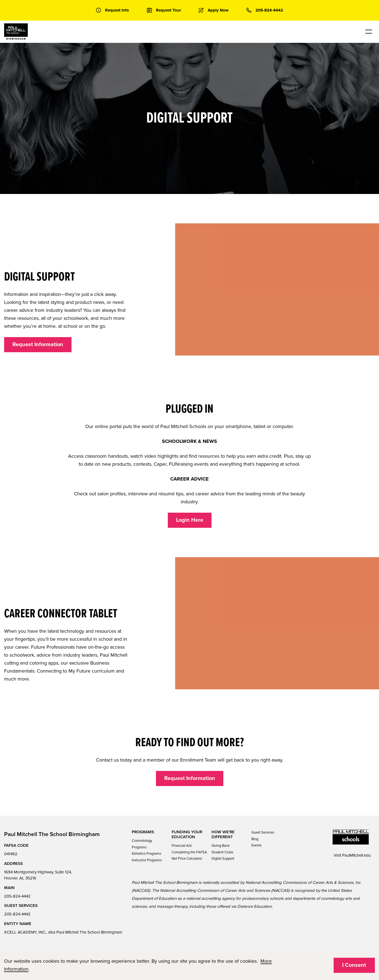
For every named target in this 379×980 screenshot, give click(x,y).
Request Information (38, 345)
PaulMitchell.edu (356, 855)
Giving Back (221, 846)
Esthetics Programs (146, 854)
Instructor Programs (147, 860)
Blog (255, 839)
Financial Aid (182, 846)
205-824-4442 (17, 896)
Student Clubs (222, 852)
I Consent (354, 965)
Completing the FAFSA (189, 852)
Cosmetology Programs (142, 844)
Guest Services (263, 832)
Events (256, 845)
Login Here (190, 520)
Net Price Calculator (187, 859)
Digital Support (223, 859)
